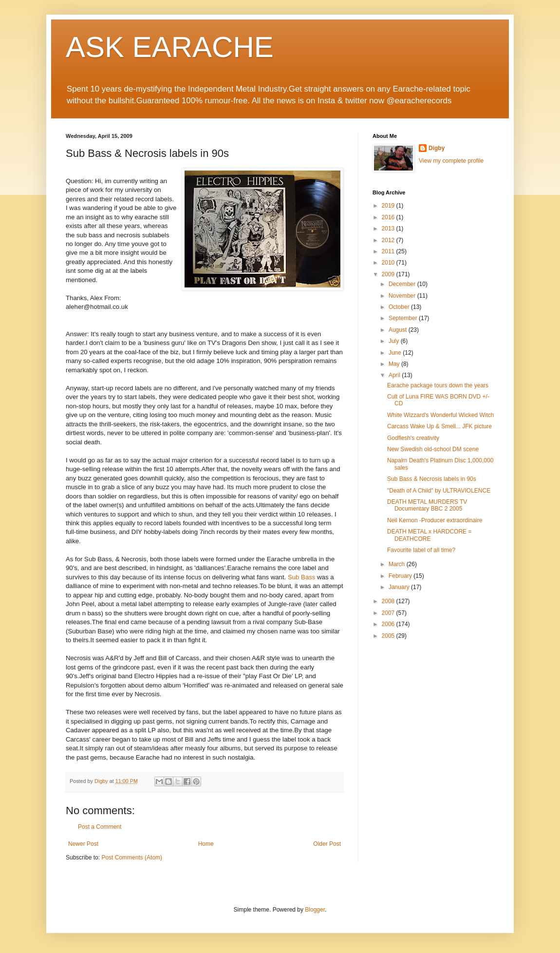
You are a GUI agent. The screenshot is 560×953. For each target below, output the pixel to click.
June (396, 353)
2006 (389, 624)
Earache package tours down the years (438, 385)
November (403, 296)
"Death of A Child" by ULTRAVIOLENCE (439, 491)
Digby (437, 148)
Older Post (327, 844)
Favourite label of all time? (421, 550)
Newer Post (83, 844)
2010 (389, 263)
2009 (389, 274)
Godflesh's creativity (413, 438)
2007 (389, 613)
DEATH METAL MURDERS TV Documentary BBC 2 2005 (427, 505)
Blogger (315, 910)
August (399, 330)
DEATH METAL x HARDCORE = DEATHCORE (429, 535)
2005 (389, 636)
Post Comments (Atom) (132, 858)
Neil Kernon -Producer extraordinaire (435, 520)
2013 (389, 229)
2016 (389, 217)
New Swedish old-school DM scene (433, 449)
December (403, 284)
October (400, 307)
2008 (389, 601)
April (395, 375)
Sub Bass (301, 577)
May (395, 364)
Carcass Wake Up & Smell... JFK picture (439, 426)
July (395, 341)
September (404, 318)
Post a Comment (100, 827)
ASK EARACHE (170, 47)
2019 (389, 206)
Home (206, 844)
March (398, 564)
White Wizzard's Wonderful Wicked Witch (440, 415)
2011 (389, 251)
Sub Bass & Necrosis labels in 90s (432, 479)
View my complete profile (451, 161)
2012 (389, 240)
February (401, 576)
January (400, 587)
